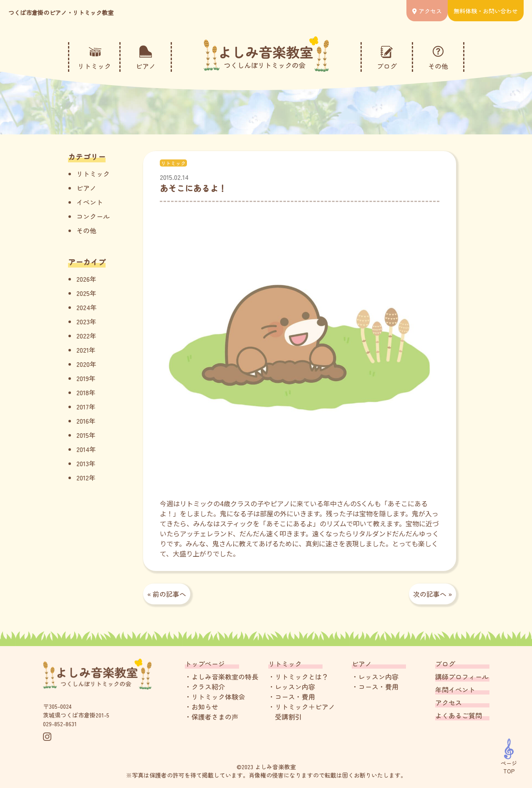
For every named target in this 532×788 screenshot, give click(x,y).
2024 (83, 307)
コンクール (93, 216)
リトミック (93, 174)
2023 (83, 321)
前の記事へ (169, 594)
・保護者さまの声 (212, 717)
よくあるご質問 (459, 715)
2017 (83, 407)
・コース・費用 (292, 697)
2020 (83, 364)
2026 (83, 279)
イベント (90, 202)
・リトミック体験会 (215, 697)
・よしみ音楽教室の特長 (222, 677)
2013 (83, 463)
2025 (83, 293)
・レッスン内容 (292, 687)
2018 (83, 392)
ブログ (445, 664)
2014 (83, 449)
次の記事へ (430, 594)
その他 (86, 230)
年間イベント (455, 689)
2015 (83, 435)
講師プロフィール (462, 677)
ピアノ (86, 188)
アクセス (449, 702)
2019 (83, 378)
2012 (83, 477)
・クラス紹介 (205, 687)
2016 (83, 421)
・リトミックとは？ (298, 677)
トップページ (205, 664)
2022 (83, 336)
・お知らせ (202, 707)
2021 (83, 350)
